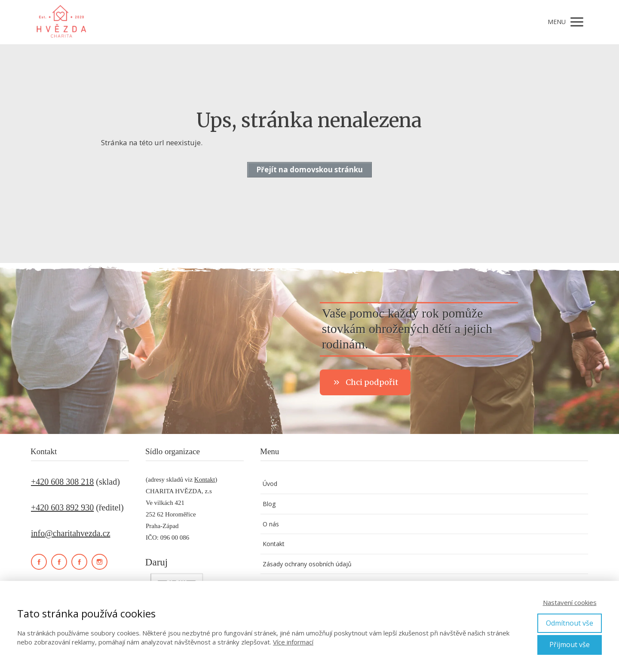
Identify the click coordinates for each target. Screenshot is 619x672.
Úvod (270, 484)
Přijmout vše (570, 645)
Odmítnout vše (570, 623)
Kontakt (205, 480)
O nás (271, 524)
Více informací (293, 642)
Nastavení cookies (570, 602)
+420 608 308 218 (62, 482)
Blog (269, 504)
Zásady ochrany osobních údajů (307, 564)
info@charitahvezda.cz (70, 533)
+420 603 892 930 (62, 507)
